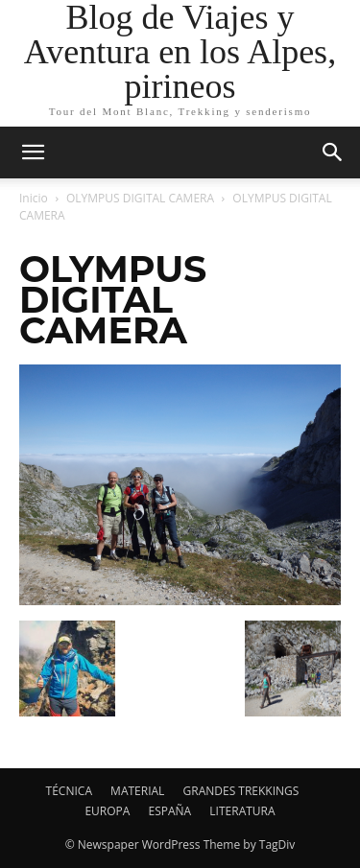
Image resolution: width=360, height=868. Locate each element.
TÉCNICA (69, 791)
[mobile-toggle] (33, 152)
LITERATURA (242, 811)
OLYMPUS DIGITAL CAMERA (140, 198)
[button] (333, 152)
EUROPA (107, 811)
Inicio (34, 198)
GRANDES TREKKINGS (241, 791)
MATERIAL (137, 791)
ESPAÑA (170, 811)
